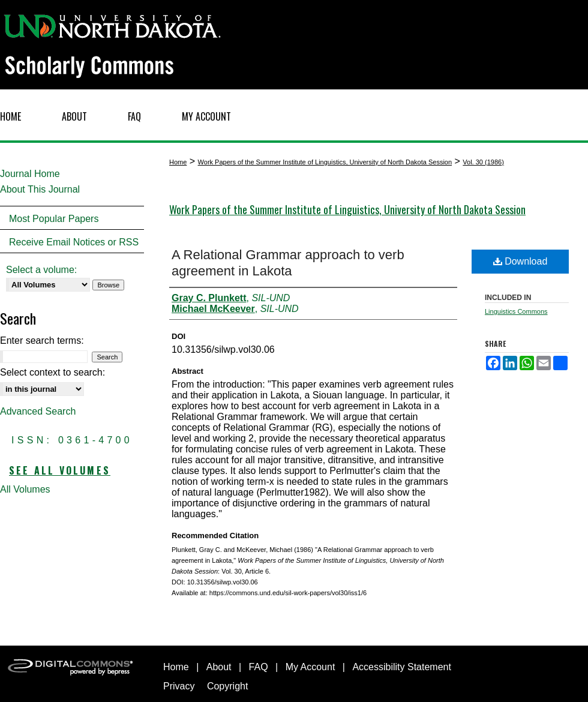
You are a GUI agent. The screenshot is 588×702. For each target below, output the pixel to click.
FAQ (259, 667)
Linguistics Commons (516, 311)
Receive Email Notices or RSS (74, 242)
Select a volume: (41, 270)
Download (520, 261)
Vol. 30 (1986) (483, 162)
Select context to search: (52, 372)
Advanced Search (38, 411)
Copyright (227, 686)
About (219, 667)
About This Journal (40, 189)
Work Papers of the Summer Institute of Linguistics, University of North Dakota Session (325, 162)
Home (178, 162)
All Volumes (25, 489)
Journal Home (30, 174)
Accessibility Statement (402, 667)
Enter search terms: (42, 340)
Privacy (179, 686)
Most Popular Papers (54, 219)
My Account (310, 667)
